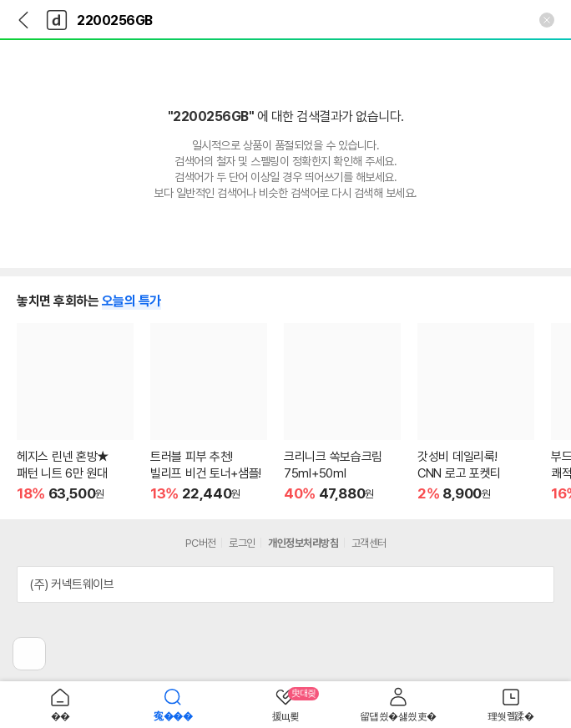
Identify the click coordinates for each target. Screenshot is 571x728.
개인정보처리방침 (303, 543)
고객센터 (369, 543)
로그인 (242, 543)
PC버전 (201, 543)
